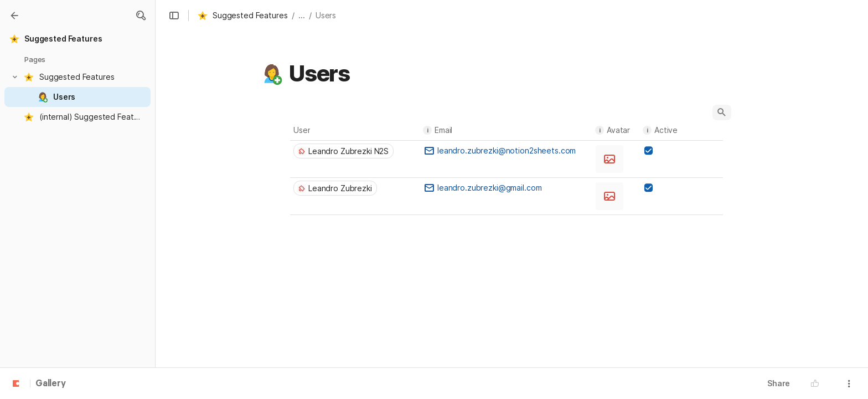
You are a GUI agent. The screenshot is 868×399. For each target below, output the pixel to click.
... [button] (302, 15)
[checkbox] (648, 151)
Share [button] (779, 383)
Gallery (51, 384)
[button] (141, 16)
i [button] (428, 130)
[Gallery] (14, 16)
